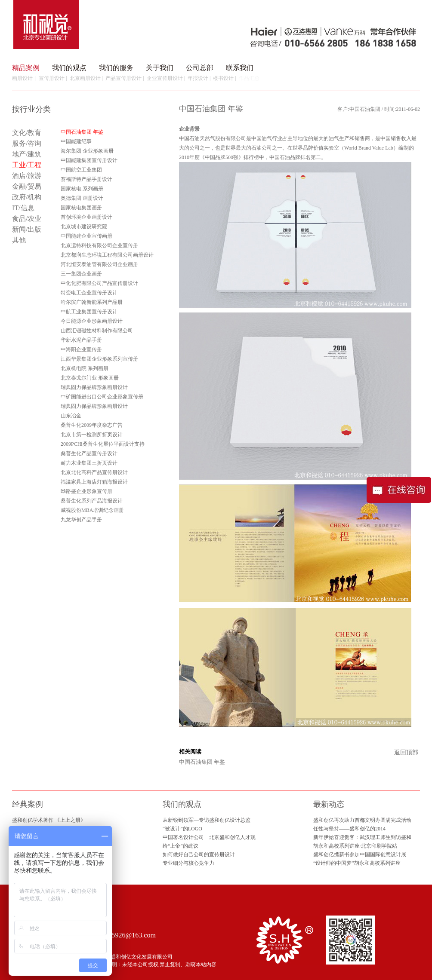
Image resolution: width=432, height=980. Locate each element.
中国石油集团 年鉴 (202, 762)
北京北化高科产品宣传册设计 (94, 472)
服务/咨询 (27, 143)
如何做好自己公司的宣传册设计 (199, 854)
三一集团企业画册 (81, 274)
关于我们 (160, 68)
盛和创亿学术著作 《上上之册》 (49, 820)
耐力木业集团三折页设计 (89, 463)
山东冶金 (71, 416)
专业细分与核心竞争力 (188, 863)
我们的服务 (116, 68)
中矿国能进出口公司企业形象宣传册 (102, 397)
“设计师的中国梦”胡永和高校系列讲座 (357, 863)
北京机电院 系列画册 (85, 368)
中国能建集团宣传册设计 (89, 160)
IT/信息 (23, 208)
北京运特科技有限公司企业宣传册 (99, 245)
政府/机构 (27, 197)
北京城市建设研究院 (84, 227)
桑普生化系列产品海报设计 (92, 501)
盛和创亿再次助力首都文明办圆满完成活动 (362, 820)
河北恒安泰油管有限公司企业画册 (99, 264)
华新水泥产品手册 (81, 340)
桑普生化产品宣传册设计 (89, 453)
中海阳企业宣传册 (81, 349)
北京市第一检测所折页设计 (92, 435)
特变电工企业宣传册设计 (89, 293)
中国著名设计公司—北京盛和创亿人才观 (209, 837)
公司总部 (200, 68)
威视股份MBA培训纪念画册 (92, 510)
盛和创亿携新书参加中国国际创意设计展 (360, 854)
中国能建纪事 (76, 141)
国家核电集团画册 (81, 208)
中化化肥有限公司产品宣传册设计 (99, 283)
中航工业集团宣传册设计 (89, 312)
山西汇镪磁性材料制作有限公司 (97, 331)
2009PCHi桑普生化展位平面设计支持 (103, 444)
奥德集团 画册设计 (82, 198)
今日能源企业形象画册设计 (92, 321)
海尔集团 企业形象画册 (87, 151)
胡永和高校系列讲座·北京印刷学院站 (355, 846)
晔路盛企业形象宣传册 (86, 491)
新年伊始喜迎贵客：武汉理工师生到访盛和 (362, 837)
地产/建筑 (27, 154)
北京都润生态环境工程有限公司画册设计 (107, 255)
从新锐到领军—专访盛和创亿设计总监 (207, 820)
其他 (19, 240)
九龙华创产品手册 (81, 520)
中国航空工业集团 (81, 170)
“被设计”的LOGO (182, 829)
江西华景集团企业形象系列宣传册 (99, 359)
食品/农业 (27, 219)
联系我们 (240, 68)
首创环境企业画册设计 (86, 217)
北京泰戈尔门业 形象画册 (90, 378)
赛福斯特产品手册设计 (86, 179)
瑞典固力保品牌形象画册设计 (94, 387)
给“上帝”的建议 (181, 846)
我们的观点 (69, 68)
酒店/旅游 (27, 176)
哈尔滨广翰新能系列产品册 (92, 302)
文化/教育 (27, 133)
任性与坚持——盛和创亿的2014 (349, 829)
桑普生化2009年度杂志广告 (92, 425)
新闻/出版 (27, 229)
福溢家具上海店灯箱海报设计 (94, 482)
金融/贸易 (27, 186)
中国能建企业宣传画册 (86, 236)
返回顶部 (406, 752)
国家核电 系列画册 (82, 189)
